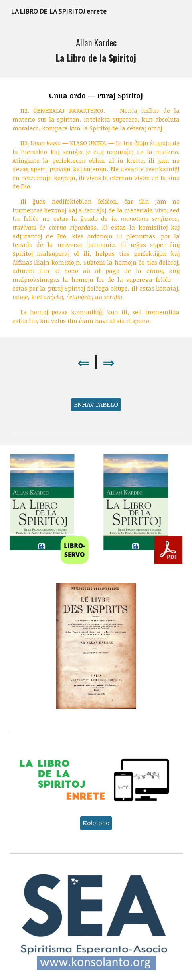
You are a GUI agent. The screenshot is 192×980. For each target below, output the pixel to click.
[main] (96, 50)
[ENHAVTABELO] (96, 405)
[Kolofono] (96, 823)
